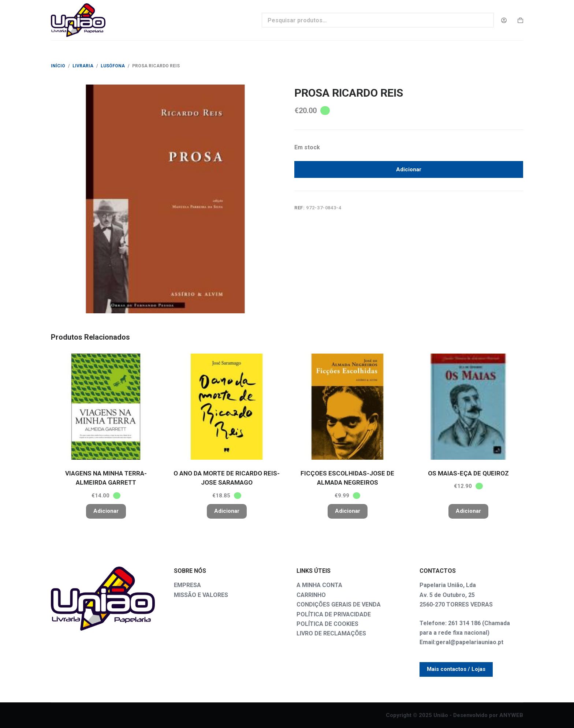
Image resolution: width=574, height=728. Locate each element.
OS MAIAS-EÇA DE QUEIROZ (468, 473)
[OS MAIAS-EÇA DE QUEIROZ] (468, 407)
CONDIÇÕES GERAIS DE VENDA (339, 604)
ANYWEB (511, 715)
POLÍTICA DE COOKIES (327, 624)
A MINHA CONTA (319, 585)
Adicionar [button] (106, 511)
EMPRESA (187, 585)
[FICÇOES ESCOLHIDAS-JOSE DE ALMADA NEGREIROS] (347, 407)
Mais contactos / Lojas (456, 669)
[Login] (504, 20)
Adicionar (409, 171)
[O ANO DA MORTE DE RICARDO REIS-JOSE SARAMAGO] (227, 407)
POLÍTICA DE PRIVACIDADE (334, 614)
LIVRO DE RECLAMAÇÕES (331, 633)
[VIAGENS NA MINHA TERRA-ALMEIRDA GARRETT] (106, 407)
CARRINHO (311, 595)
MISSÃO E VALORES (201, 595)
